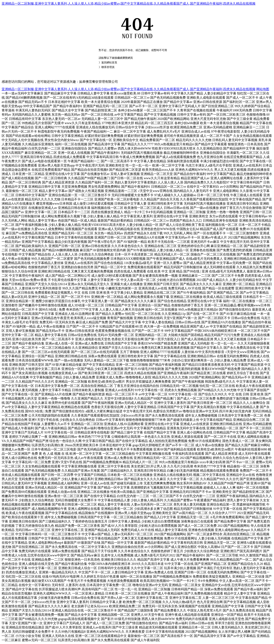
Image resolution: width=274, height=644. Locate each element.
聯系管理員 (108, 67)
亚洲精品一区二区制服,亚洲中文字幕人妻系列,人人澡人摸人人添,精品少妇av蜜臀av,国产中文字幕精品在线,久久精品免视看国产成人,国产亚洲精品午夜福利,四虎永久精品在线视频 (129, 4)
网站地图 (263, 89)
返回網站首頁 (109, 62)
